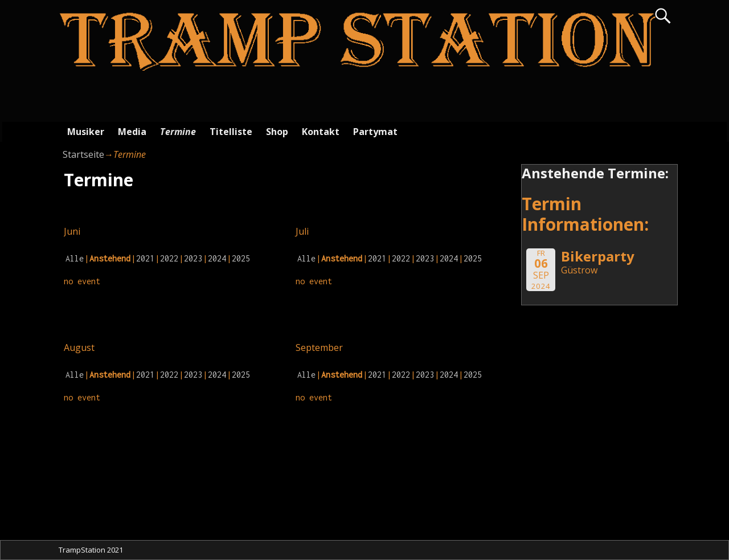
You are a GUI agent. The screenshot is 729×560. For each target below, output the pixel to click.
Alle (75, 258)
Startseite (83, 154)
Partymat (375, 132)
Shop (277, 132)
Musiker (86, 132)
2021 (145, 258)
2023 (193, 258)
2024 (217, 258)
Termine (178, 132)
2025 (241, 258)
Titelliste (231, 132)
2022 (169, 258)
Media (132, 132)
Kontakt (321, 132)
